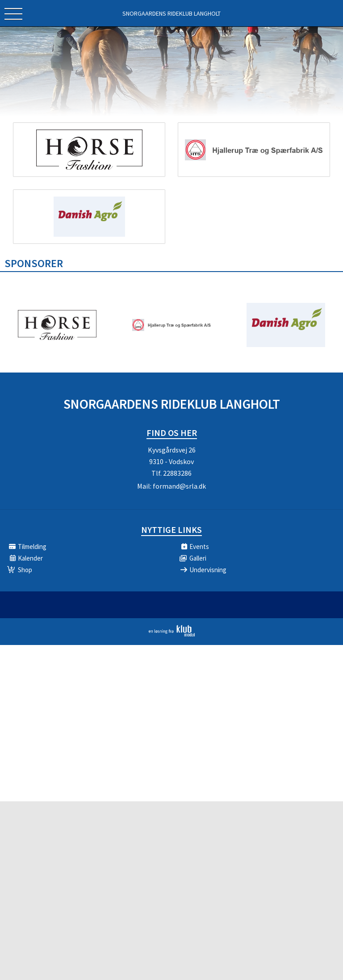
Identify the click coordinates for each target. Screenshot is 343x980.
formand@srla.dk (179, 486)
